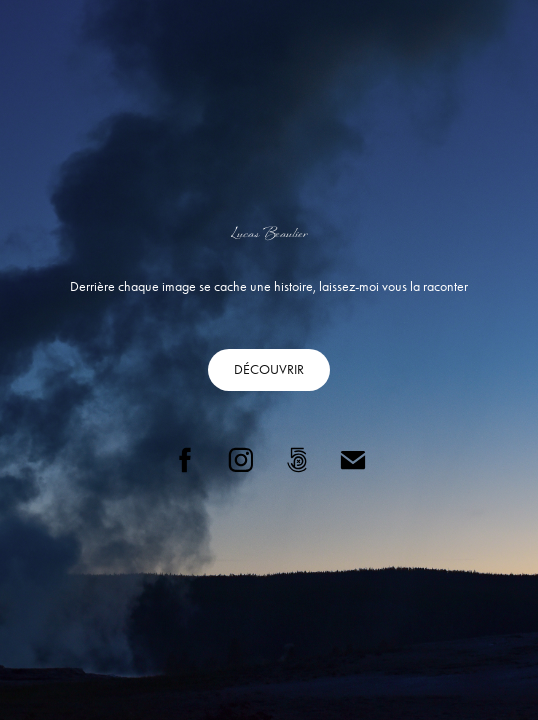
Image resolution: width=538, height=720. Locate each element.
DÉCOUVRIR (269, 369)
